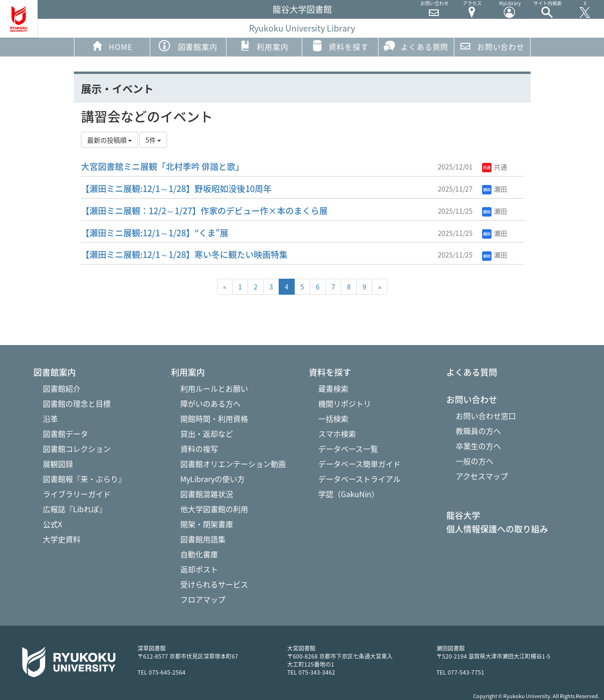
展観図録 (58, 464)
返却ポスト (199, 569)
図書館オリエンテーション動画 (233, 464)
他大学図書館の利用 (214, 509)
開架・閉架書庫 (207, 524)
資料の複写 (199, 449)
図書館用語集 (203, 539)
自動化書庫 (199, 554)
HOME (112, 46)
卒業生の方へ (478, 446)
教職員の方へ (478, 431)
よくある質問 (416, 46)
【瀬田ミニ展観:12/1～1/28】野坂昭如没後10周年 (176, 189)
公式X (52, 524)
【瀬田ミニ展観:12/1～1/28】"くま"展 (155, 233)
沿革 (50, 418)
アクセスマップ (482, 476)
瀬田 (495, 189)
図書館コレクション (77, 449)
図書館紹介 (62, 388)
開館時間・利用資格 (214, 418)
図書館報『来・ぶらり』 (84, 479)
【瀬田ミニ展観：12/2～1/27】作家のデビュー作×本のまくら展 (204, 211)
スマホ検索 (337, 434)
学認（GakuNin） (349, 494)
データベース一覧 (348, 449)
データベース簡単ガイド (359, 464)
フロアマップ (203, 599)
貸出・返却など (207, 434)
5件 (153, 140)
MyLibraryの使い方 (213, 479)
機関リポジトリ (345, 403)
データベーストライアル (359, 479)
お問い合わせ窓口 (486, 416)
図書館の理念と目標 (77, 403)
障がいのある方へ (210, 403)
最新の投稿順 (109, 140)
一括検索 (333, 418)
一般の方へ (475, 461)
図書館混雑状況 (207, 494)
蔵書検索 (333, 388)
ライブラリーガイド (77, 494)
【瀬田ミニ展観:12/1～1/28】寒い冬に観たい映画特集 (184, 254)
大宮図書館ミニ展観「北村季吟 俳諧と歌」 (162, 166)
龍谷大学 (463, 515)
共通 (495, 167)
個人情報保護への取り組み (497, 529)
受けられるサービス (214, 584)
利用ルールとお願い (214, 388)
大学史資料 (62, 539)
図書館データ (65, 434)
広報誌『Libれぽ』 (75, 509)
